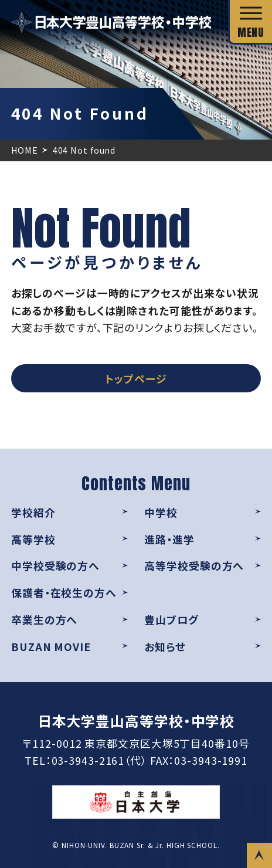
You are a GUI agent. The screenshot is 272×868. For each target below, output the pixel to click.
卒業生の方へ (44, 619)
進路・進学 (169, 539)
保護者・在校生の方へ (64, 592)
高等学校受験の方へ (194, 565)
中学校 (161, 512)
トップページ (136, 378)
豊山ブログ (171, 619)
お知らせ (165, 646)
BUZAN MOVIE (51, 646)
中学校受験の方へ (55, 565)
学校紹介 (33, 512)
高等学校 (33, 539)
